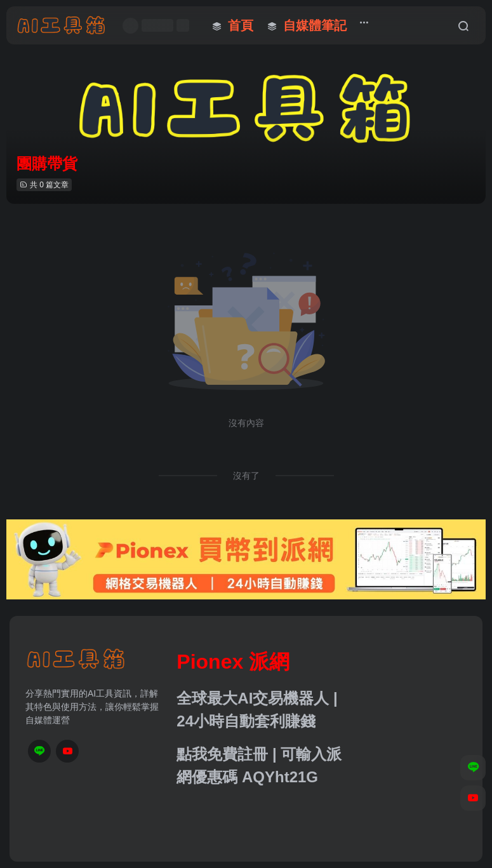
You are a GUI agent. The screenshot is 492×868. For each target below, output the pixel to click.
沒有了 (246, 476)
